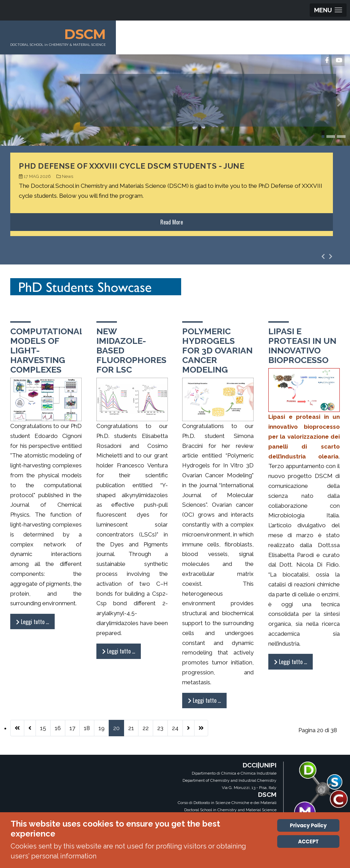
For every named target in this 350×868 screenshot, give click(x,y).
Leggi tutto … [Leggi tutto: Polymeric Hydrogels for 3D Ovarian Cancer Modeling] (204, 700)
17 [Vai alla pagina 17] (72, 728)
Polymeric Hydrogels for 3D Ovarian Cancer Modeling (217, 350)
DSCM (85, 34)
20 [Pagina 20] (116, 728)
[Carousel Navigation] (327, 256)
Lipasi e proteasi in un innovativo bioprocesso (302, 346)
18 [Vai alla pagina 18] (87, 728)
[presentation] (10, 104)
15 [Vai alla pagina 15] (43, 728)
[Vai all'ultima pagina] (201, 728)
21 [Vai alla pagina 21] (131, 728)
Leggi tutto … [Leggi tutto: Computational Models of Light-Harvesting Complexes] (32, 622)
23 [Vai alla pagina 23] (160, 728)
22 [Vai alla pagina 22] (146, 728)
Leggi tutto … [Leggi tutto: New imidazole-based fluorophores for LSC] (119, 651)
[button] (323, 137)
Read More (172, 222)
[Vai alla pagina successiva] (189, 728)
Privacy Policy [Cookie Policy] (308, 825)
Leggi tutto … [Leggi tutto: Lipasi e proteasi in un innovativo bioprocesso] (291, 662)
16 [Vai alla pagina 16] (58, 728)
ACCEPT (308, 841)
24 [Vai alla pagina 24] (175, 728)
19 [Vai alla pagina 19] (102, 728)
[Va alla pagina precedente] (30, 728)
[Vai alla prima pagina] (17, 728)
